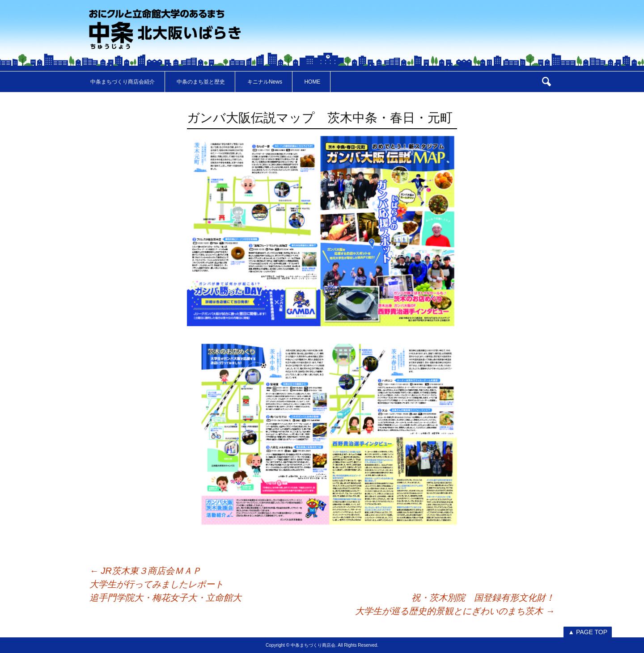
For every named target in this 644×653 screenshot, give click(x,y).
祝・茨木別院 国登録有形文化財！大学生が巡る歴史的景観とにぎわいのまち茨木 (455, 604)
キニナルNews (265, 82)
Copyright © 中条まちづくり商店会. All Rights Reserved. (322, 645)
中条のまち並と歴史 (201, 82)
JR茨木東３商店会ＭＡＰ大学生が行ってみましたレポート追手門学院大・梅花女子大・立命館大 (165, 584)
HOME (312, 82)
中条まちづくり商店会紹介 (123, 82)
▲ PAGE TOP (588, 632)
